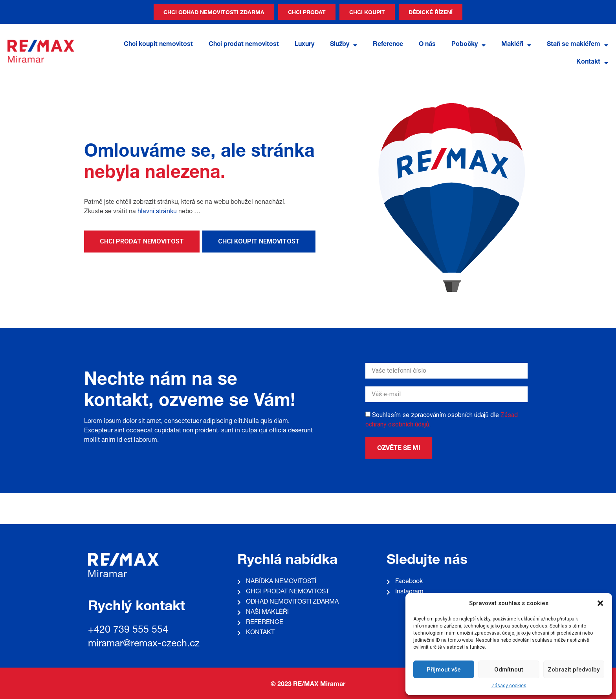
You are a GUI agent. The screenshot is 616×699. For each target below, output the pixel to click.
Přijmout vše (444, 670)
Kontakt (592, 63)
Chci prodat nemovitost (244, 45)
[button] (600, 603)
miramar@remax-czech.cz (144, 644)
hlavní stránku (157, 212)
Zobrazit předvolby (574, 670)
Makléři (516, 45)
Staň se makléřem (577, 45)
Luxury (304, 45)
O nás (427, 45)
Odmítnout (509, 670)
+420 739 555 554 (128, 630)
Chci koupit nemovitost (158, 45)
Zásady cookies (509, 686)
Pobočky (468, 45)
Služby (344, 45)
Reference (388, 45)
